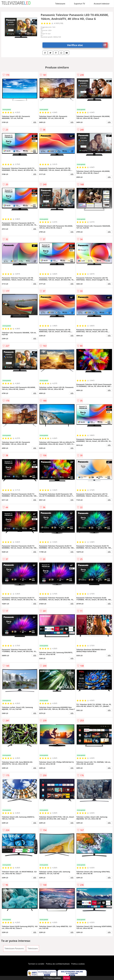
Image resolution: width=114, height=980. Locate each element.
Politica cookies (78, 964)
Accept (67, 978)
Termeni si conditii (36, 964)
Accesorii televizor (102, 4)
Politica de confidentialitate (58, 964)
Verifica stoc (87, 45)
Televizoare (60, 4)
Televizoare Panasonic (14, 948)
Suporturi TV (79, 4)
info (35, 122)
